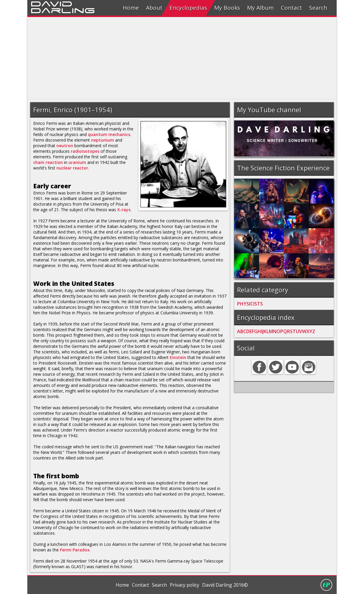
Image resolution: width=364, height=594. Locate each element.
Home (131, 8)
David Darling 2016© (225, 585)
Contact (291, 8)
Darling (63, 10)
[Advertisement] (182, 58)
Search (318, 8)
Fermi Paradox (75, 550)
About (154, 8)
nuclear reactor (72, 168)
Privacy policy (184, 585)
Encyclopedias (188, 8)
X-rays (124, 210)
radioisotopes (85, 151)
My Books (227, 8)
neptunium (103, 140)
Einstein (178, 357)
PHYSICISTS (250, 304)
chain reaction (48, 162)
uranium (77, 162)
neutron (65, 146)
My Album (260, 8)
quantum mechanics (109, 134)
